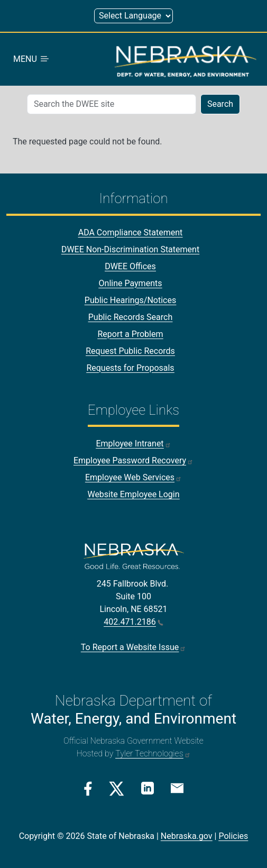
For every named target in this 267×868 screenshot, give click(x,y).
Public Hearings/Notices (130, 300)
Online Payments (131, 283)
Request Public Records (130, 351)
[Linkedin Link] (148, 788)
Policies (233, 836)
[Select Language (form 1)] (133, 16)
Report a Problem (130, 334)
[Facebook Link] (88, 789)
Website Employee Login (133, 494)
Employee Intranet (133, 444)
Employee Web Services (133, 477)
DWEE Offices (130, 266)
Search (220, 104)
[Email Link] (177, 788)
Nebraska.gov (187, 836)
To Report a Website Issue (133, 647)
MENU (32, 59)
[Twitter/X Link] (117, 789)
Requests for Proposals (130, 368)
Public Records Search (131, 317)
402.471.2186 (133, 622)
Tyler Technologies (153, 753)
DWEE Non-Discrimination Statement (130, 249)
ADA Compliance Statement (131, 232)
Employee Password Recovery (133, 460)
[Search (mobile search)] (112, 104)
